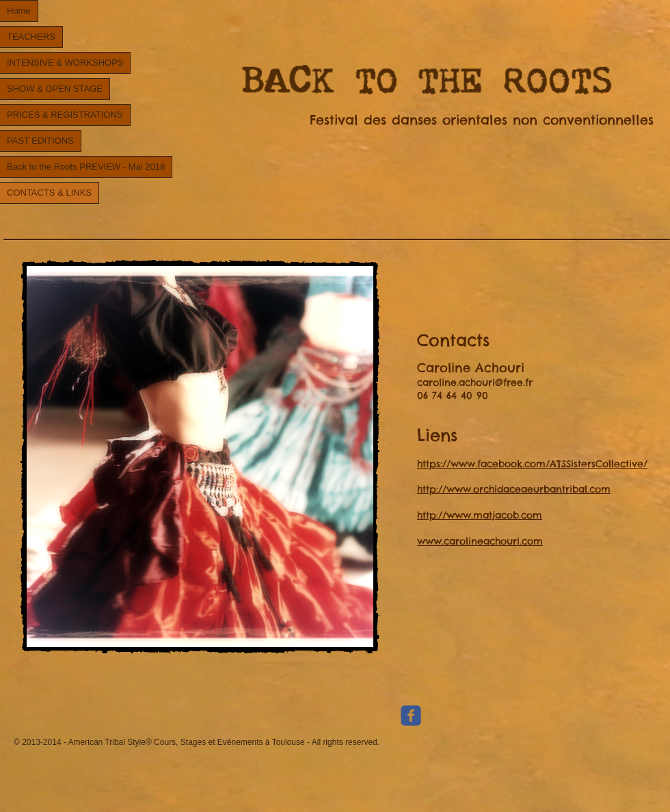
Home (19, 11)
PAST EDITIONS (40, 141)
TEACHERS (31, 37)
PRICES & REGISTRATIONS (65, 115)
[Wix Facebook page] (411, 716)
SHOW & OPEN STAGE (55, 89)
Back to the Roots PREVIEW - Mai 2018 (86, 167)
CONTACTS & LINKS (49, 193)
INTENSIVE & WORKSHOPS (65, 63)
